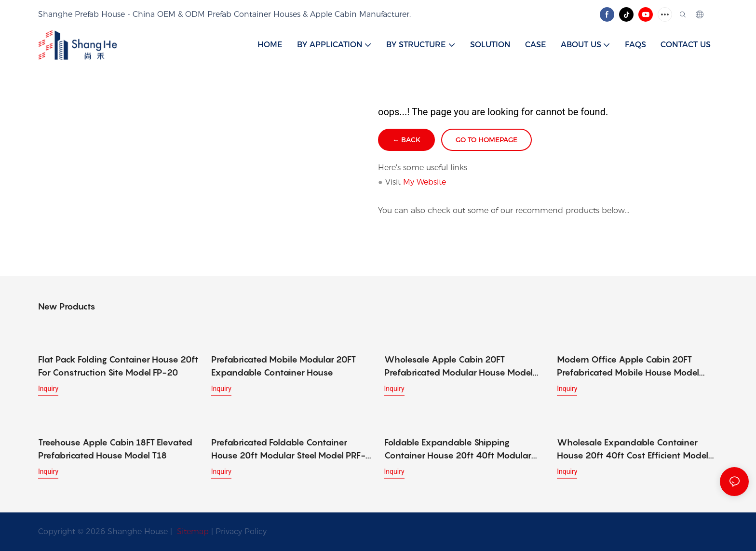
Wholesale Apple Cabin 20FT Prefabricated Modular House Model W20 (459, 367)
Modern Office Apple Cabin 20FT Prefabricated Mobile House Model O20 (628, 367)
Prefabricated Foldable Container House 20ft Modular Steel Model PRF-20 (288, 450)
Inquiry (48, 389)
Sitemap (192, 531)
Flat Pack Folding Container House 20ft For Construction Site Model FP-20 (118, 366)
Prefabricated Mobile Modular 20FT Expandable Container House (283, 366)
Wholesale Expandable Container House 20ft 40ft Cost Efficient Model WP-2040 (633, 450)
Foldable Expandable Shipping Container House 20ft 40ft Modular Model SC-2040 (458, 450)
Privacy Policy (241, 531)
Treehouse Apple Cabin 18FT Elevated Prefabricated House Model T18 (115, 449)
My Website (425, 182)
